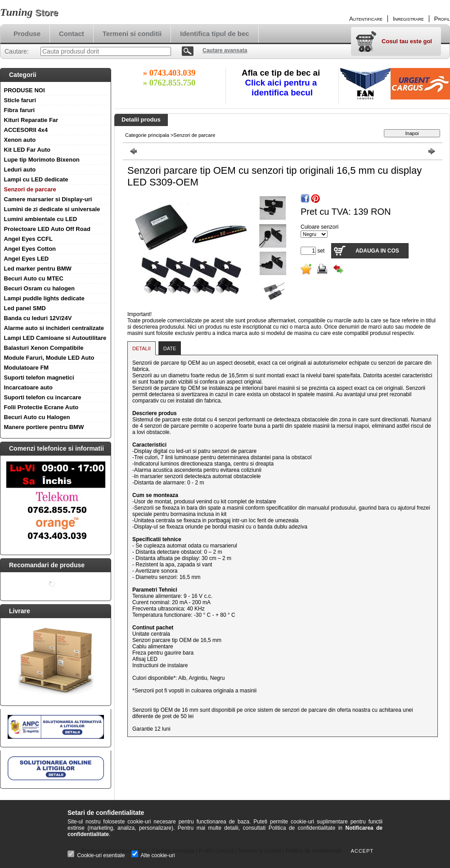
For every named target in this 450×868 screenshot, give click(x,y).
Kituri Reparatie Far (31, 120)
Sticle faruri (20, 100)
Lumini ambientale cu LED (41, 219)
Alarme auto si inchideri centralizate (54, 328)
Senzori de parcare (30, 189)
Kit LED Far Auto (27, 150)
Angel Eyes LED (27, 259)
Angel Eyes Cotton (30, 249)
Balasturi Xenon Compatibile (44, 348)
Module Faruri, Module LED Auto (49, 358)
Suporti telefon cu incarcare (43, 397)
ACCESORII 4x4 (26, 130)
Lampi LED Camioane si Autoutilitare (55, 338)
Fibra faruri (20, 110)
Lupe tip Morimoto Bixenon (42, 160)
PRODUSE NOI (25, 90)
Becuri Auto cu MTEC (34, 278)
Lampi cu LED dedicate (36, 179)
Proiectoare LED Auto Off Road (47, 229)
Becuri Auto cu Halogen (37, 417)
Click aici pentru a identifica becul (282, 88)
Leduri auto (20, 170)
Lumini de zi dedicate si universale (52, 209)
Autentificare (366, 19)
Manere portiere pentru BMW (44, 427)
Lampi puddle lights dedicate (44, 298)
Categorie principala (147, 135)
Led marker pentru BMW (38, 269)
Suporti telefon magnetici (39, 377)
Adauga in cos (377, 251)
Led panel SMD (25, 308)
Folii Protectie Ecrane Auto (41, 407)
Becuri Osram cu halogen (40, 288)
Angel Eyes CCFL (28, 239)
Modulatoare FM (27, 368)
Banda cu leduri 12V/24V (38, 318)
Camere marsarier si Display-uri (48, 199)
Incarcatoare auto (28, 387)
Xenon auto (20, 140)
